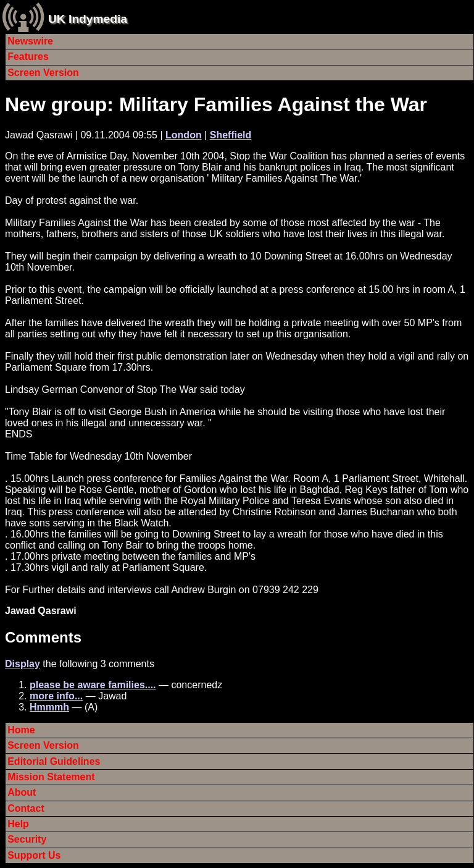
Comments (43, 637)
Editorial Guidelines (54, 761)
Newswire (30, 41)
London (184, 135)
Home (21, 730)
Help (18, 824)
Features (28, 57)
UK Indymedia (88, 19)
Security (27, 839)
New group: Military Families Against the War (216, 104)
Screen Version (43, 73)
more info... (56, 696)
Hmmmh (49, 707)
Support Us (34, 855)
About (22, 792)
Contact (26, 808)
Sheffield (231, 135)
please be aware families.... (93, 685)
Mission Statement (51, 777)
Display (23, 664)
